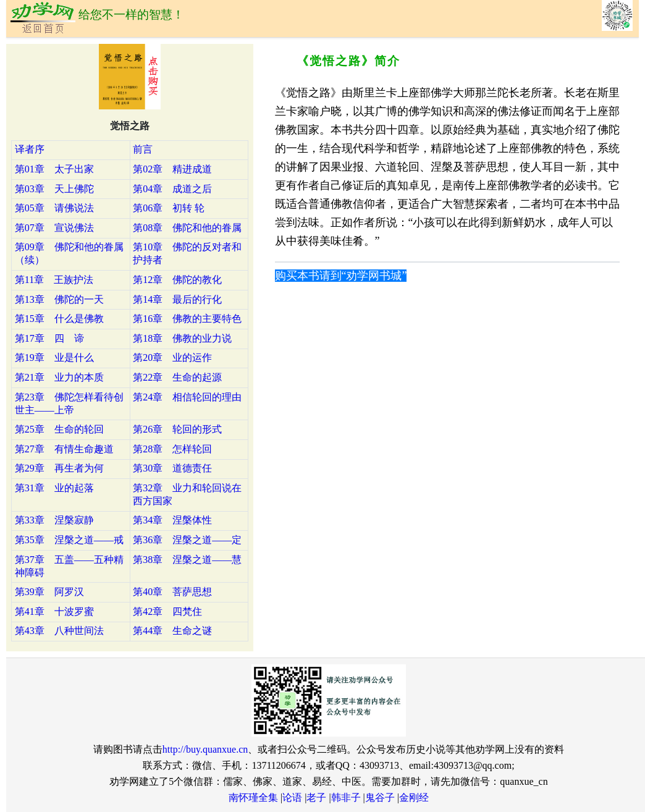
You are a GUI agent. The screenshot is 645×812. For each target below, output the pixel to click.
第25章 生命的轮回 (59, 429)
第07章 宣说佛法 (54, 228)
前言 (143, 149)
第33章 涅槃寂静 (54, 520)
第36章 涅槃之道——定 (187, 540)
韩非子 (346, 797)
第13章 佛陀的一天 (59, 299)
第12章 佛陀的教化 (177, 280)
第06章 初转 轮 (169, 208)
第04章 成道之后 (172, 189)
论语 (292, 797)
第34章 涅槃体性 (172, 520)
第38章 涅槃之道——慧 (187, 560)
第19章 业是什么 (54, 357)
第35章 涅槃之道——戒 (69, 540)
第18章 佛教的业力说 (182, 338)
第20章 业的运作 (172, 357)
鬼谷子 (380, 797)
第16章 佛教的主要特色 (187, 319)
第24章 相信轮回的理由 (187, 397)
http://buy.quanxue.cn (205, 749)
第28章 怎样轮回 (172, 449)
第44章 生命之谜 (172, 631)
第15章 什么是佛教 (59, 319)
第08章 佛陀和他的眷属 (187, 228)
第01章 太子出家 (54, 169)
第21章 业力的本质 (59, 377)
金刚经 (414, 797)
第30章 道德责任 (172, 468)
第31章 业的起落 (54, 488)
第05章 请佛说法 (54, 208)
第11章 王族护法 (54, 280)
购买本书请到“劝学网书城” (341, 276)
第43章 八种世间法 (59, 631)
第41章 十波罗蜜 (54, 611)
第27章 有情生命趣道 (64, 449)
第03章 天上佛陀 (54, 189)
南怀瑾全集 (253, 797)
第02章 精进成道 (172, 169)
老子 (316, 797)
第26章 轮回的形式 (177, 429)
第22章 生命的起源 (177, 377)
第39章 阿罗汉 (49, 592)
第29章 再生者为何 (59, 468)
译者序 (30, 149)
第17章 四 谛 (49, 338)
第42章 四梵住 (167, 611)
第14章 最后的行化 (177, 299)
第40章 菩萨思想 (172, 592)
